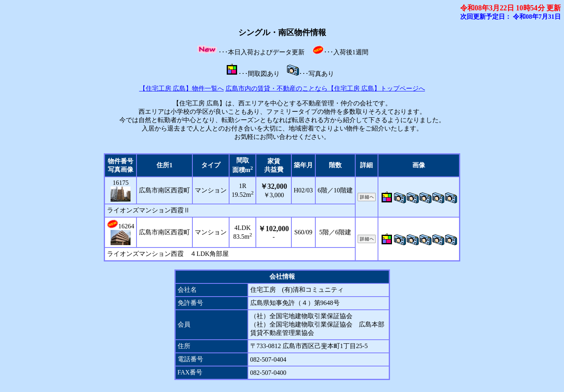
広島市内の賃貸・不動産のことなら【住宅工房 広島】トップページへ (325, 88)
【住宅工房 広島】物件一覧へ (182, 88)
